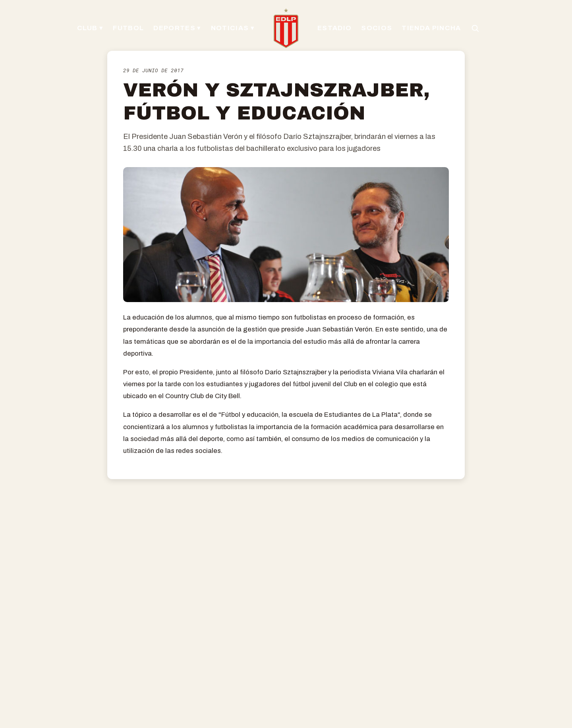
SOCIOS (377, 28)
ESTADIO (334, 28)
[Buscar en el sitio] (475, 28)
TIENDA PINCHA (431, 28)
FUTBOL (128, 28)
